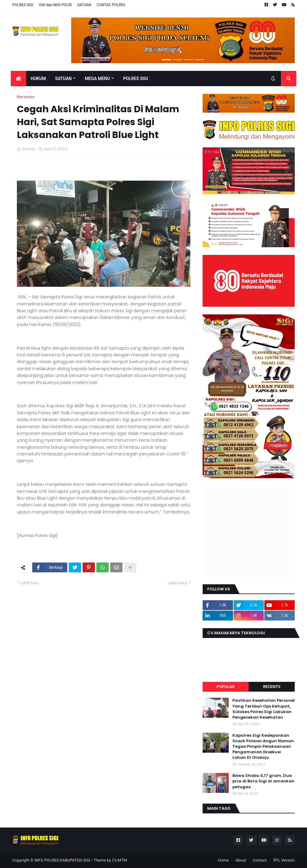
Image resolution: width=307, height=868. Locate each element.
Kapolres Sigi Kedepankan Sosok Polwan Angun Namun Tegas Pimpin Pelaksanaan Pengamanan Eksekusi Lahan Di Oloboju (263, 747)
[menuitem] (18, 79)
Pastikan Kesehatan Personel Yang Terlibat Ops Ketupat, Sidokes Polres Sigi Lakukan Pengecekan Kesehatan (264, 709)
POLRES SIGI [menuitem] (136, 79)
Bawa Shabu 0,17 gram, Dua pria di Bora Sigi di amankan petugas (263, 781)
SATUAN (84, 5)
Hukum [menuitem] (38, 79)
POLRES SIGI (23, 5)
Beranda (26, 97)
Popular (226, 687)
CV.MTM (120, 860)
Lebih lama (178, 583)
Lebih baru (29, 583)
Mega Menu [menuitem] (97, 79)
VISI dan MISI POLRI (55, 5)
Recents (272, 687)
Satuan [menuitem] (63, 79)
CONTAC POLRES (111, 5)
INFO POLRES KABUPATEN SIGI (62, 860)
